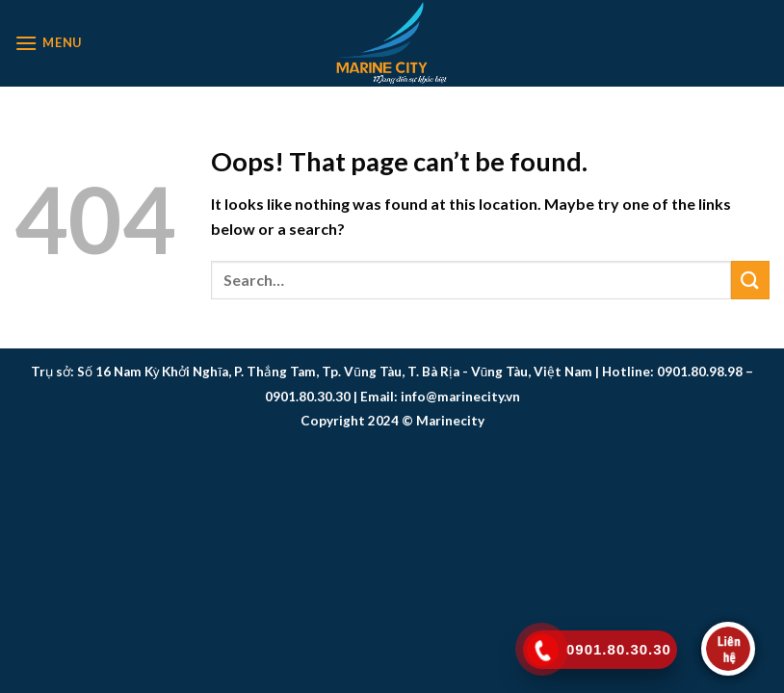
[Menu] (48, 43)
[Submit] (750, 280)
